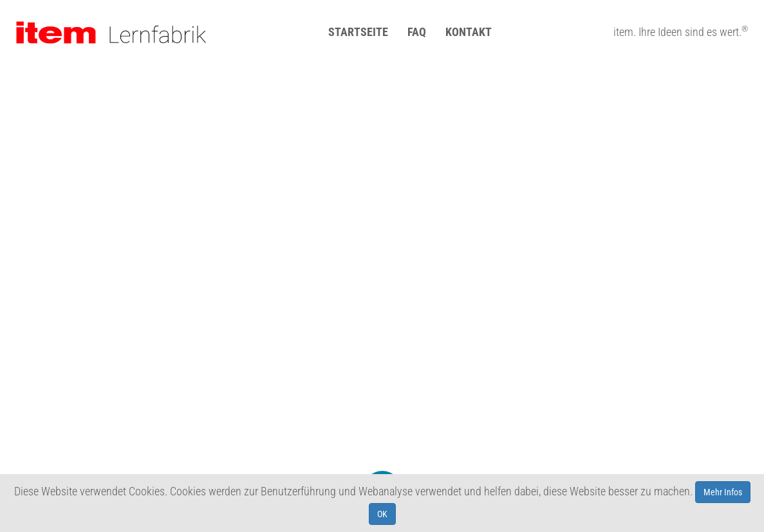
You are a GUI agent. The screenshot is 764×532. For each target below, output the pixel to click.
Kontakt (469, 32)
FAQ (417, 32)
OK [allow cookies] (382, 514)
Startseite (358, 32)
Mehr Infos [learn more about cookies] (723, 492)
